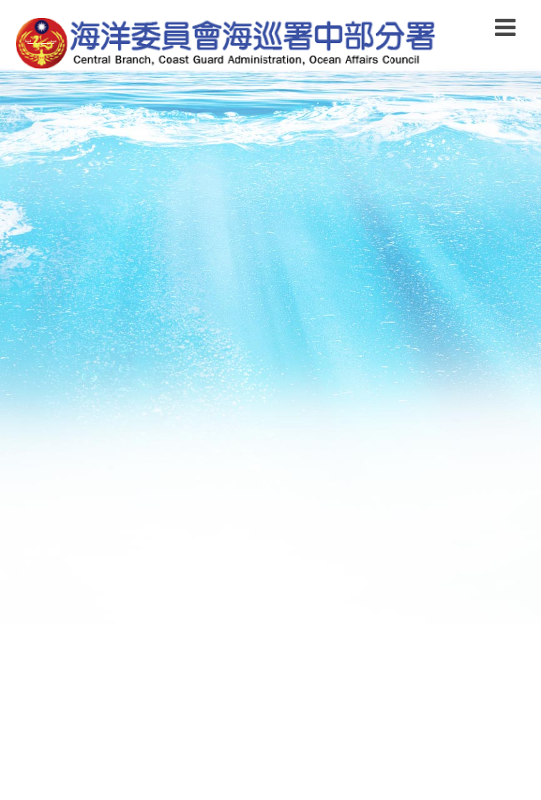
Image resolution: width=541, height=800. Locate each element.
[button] (505, 31)
